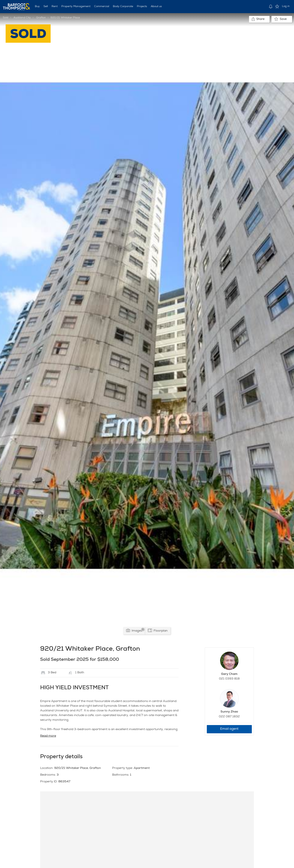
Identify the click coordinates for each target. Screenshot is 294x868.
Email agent (229, 729)
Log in (286, 6)
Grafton (41, 18)
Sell (46, 7)
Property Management (76, 7)
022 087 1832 (229, 717)
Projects (142, 7)
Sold (6, 18)
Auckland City (22, 18)
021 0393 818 (229, 679)
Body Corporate (123, 7)
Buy (37, 7)
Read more (48, 736)
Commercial (102, 7)
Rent (55, 7)
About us (156, 7)
